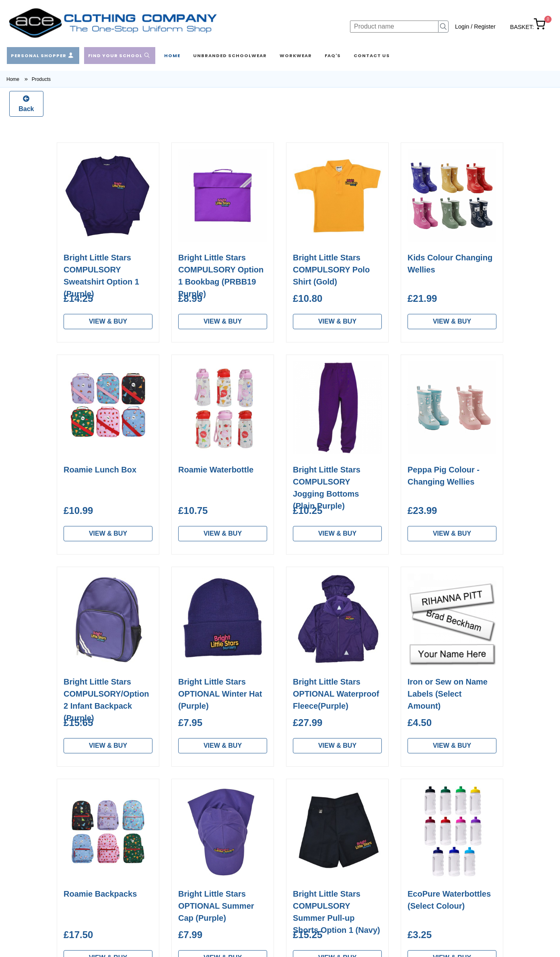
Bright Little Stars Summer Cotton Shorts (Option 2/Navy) (108, 270)
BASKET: (528, 27)
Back (26, 103)
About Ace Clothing (193, 813)
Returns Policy (186, 861)
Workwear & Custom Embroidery (93, 869)
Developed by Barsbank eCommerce (464, 951)
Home (19, 79)
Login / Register (475, 27)
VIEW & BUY (108, 321)
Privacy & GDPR (189, 900)
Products (41, 79)
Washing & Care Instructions (206, 826)
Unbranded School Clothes (102, 851)
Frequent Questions (194, 874)
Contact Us (182, 887)
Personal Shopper (90, 826)
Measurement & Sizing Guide (198, 843)
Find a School (84, 838)
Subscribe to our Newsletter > (433, 879)
